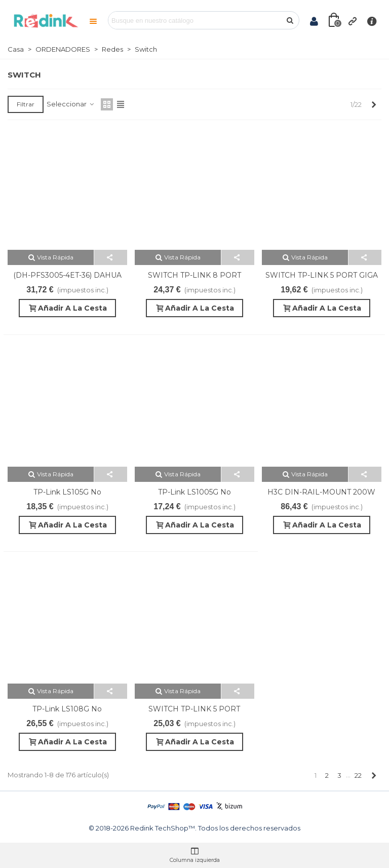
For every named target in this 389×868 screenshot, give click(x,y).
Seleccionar (71, 104)
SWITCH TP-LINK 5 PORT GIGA (322, 275)
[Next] (374, 104)
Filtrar (26, 104)
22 (358, 775)
